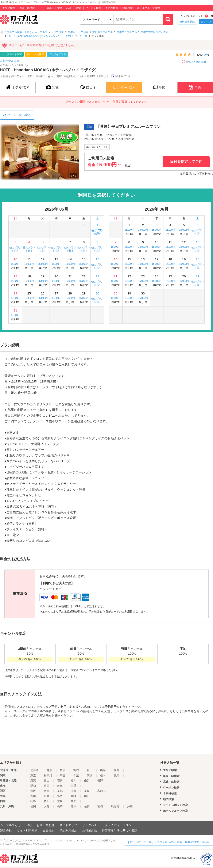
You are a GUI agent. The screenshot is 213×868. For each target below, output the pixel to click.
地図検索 (128, 8)
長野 (100, 780)
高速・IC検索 (74, 8)
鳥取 (60, 796)
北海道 (34, 770)
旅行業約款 (90, 831)
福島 (116, 770)
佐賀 (87, 806)
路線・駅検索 (27, 8)
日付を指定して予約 (186, 162)
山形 (103, 770)
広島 (47, 796)
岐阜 (60, 786)
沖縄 (130, 806)
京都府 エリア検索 (78, 32)
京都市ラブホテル (127, 32)
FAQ (29, 825)
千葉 (76, 775)
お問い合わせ (46, 825)
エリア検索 (9, 8)
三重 (73, 786)
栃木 (103, 775)
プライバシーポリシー (120, 825)
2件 (206, 55)
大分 (47, 806)
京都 (60, 791)
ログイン (206, 22)
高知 (73, 801)
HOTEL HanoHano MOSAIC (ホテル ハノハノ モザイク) (39, 36)
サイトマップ (68, 825)
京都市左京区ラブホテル (155, 32)
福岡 (33, 806)
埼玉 (63, 775)
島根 (73, 796)
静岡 (47, 786)
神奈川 (48, 775)
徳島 (33, 801)
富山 (47, 780)
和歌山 (102, 791)
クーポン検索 (93, 8)
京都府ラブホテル (102, 32)
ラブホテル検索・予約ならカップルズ (26, 32)
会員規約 (49, 831)
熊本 (73, 806)
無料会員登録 (187, 22)
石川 (60, 780)
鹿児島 (115, 806)
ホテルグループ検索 (148, 8)
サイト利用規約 (27, 831)
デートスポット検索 (50, 8)
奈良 (87, 791)
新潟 (33, 780)
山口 (87, 796)
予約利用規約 (68, 831)
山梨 (87, 780)
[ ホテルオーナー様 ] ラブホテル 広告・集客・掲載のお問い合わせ (169, 842)
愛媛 (60, 801)
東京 (33, 775)
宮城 (76, 770)
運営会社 (6, 831)
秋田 (90, 770)
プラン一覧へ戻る (19, 115)
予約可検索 (112, 8)
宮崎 (100, 806)
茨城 (90, 775)
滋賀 (73, 791)
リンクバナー (91, 825)
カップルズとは (10, 825)
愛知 (33, 786)
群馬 (116, 775)
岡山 (33, 796)
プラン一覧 (81, 36)
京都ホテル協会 (10, 61)
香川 (47, 801)
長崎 (60, 806)
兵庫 (47, 791)
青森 (49, 770)
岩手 (63, 770)
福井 (73, 780)
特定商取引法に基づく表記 (120, 831)
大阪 (33, 791)
